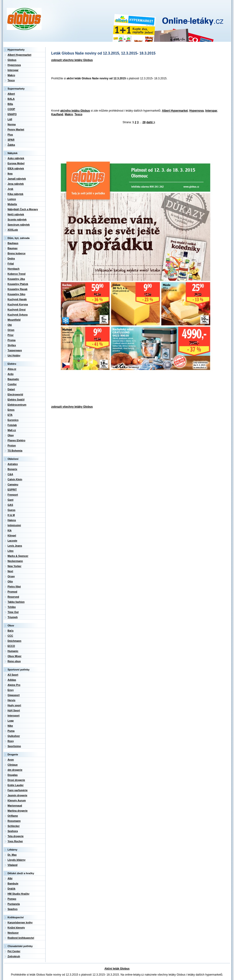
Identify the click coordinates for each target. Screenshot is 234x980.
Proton (12, 445)
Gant (11, 500)
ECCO (11, 646)
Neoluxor (13, 933)
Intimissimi (14, 525)
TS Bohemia (15, 451)
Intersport (14, 716)
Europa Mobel (16, 163)
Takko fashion (16, 602)
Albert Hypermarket (175, 111)
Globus (12, 60)
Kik (10, 530)
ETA (10, 415)
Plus (10, 135)
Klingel (12, 535)
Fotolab (12, 425)
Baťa (11, 631)
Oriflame (13, 816)
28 (144, 122)
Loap (11, 721)
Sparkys (13, 909)
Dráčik (12, 889)
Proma (12, 340)
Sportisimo (14, 746)
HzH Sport (14, 710)
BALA (11, 99)
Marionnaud (15, 806)
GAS (10, 505)
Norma (12, 124)
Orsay (11, 576)
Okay (11, 435)
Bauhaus (13, 243)
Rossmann (14, 821)
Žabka (11, 145)
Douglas (13, 775)
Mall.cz (12, 430)
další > (151, 122)
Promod (13, 592)
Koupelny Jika (16, 279)
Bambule (13, 883)
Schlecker (14, 826)
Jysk (10, 189)
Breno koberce (17, 253)
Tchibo (12, 607)
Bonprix (13, 469)
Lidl (10, 119)
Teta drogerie (16, 836)
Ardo (11, 374)
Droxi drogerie (16, 780)
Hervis (12, 700)
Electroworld (15, 394)
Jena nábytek (16, 184)
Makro (69, 114)
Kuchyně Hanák (17, 299)
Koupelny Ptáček (18, 284)
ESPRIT (12, 490)
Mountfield (14, 320)
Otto (10, 581)
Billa (10, 104)
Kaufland (57, 114)
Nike (10, 726)
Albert (11, 94)
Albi (10, 878)
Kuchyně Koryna (18, 304)
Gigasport (14, 695)
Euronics (13, 420)
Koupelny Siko (16, 294)
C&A (10, 474)
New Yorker (15, 566)
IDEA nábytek (16, 168)
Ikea (10, 174)
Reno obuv (14, 661)
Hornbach (14, 269)
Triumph (13, 617)
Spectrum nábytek (19, 225)
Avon (11, 760)
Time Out (13, 612)
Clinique (13, 765)
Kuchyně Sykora (18, 315)
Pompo (12, 899)
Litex (11, 551)
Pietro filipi (14, 587)
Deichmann (15, 641)
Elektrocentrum (17, 405)
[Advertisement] (134, 95)
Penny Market (16, 129)
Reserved (13, 597)
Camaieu (13, 484)
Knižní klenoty (16, 928)
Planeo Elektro (16, 440)
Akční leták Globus (117, 969)
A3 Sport (13, 675)
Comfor (12, 384)
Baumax (13, 248)
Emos (11, 410)
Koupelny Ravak (18, 289)
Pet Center (14, 951)
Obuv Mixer (15, 656)
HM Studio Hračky (19, 894)
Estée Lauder (16, 785)
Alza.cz (12, 369)
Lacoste (13, 541)
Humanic (13, 651)
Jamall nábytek (17, 179)
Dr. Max (12, 855)
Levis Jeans (15, 546)
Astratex (13, 464)
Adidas (12, 680)
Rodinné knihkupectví (21, 938)
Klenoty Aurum (17, 800)
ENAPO (12, 114)
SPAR (11, 140)
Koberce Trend (17, 274)
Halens (12, 520)
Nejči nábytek (16, 214)
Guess (12, 510)
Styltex (12, 345)
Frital (11, 264)
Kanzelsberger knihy (20, 922)
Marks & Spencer (18, 556)
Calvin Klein (15, 479)
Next (10, 571)
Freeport (13, 495)
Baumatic (13, 379)
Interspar (211, 111)
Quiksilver (14, 736)
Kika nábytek (16, 194)
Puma (11, 731)
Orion (11, 330)
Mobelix (12, 204)
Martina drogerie (18, 811)
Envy (11, 690)
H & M (11, 515)
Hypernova (197, 111)
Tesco (79, 114)
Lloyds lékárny (17, 860)
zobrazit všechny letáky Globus (72, 60)
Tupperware (15, 350)
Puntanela (14, 904)
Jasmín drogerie (18, 795)
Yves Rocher (15, 841)
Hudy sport (14, 705)
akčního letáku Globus (75, 111)
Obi (10, 325)
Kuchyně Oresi (17, 309)
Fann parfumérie (18, 790)
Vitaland (13, 865)
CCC (10, 636)
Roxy (11, 741)
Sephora (13, 831)
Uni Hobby (14, 355)
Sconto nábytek (17, 219)
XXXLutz (13, 230)
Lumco (12, 199)
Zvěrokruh (14, 956)
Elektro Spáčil (16, 400)
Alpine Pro (14, 685)
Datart (11, 389)
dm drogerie (15, 770)
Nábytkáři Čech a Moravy (23, 209)
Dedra (11, 258)
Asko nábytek (16, 158)
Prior (11, 335)
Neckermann (15, 561)
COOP (11, 109)
